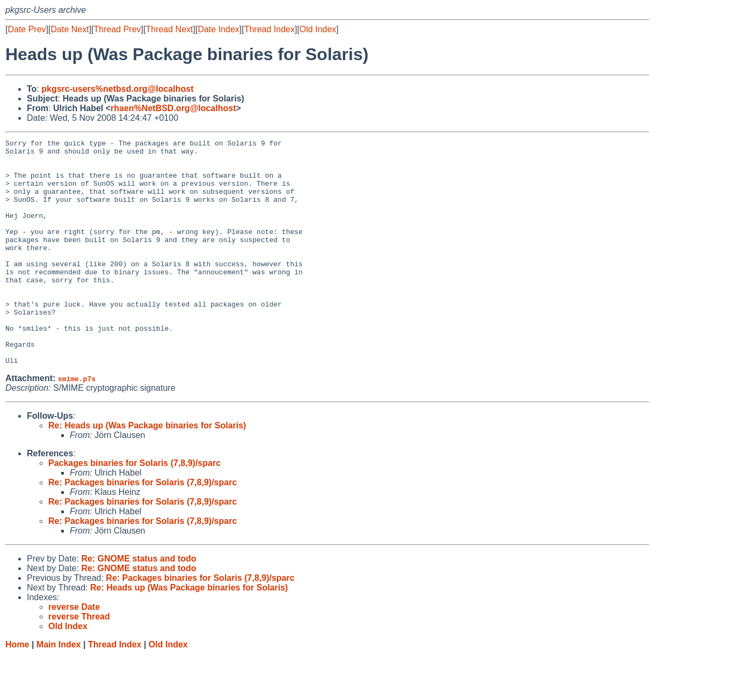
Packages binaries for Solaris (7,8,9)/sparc (134, 508)
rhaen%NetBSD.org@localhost (173, 108)
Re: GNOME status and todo (138, 604)
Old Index (318, 29)
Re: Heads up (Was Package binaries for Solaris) (147, 471)
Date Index (218, 29)
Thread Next (169, 29)
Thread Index (269, 29)
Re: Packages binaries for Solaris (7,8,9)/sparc (143, 527)
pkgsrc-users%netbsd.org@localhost (117, 89)
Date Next (70, 29)
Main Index (59, 690)
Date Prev (27, 29)
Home (17, 690)
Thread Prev (118, 29)
